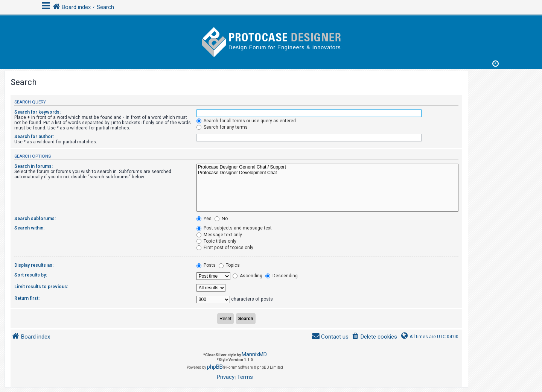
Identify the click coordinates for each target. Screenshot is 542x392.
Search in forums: (33, 166)
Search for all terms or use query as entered (246, 121)
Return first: (27, 298)
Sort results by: (31, 275)
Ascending (247, 276)
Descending (282, 276)
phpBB (215, 367)
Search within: (29, 228)
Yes (204, 219)
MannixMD (254, 354)
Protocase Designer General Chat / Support (327, 167)
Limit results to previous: (41, 287)
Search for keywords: (37, 112)
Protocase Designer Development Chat (327, 173)
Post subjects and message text (234, 228)
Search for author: (34, 137)
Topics (229, 265)
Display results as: (34, 265)
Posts (206, 265)
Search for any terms (222, 127)
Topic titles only (216, 241)
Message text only (219, 235)
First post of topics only (225, 248)
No (221, 219)
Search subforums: (35, 219)
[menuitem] (374, 337)
